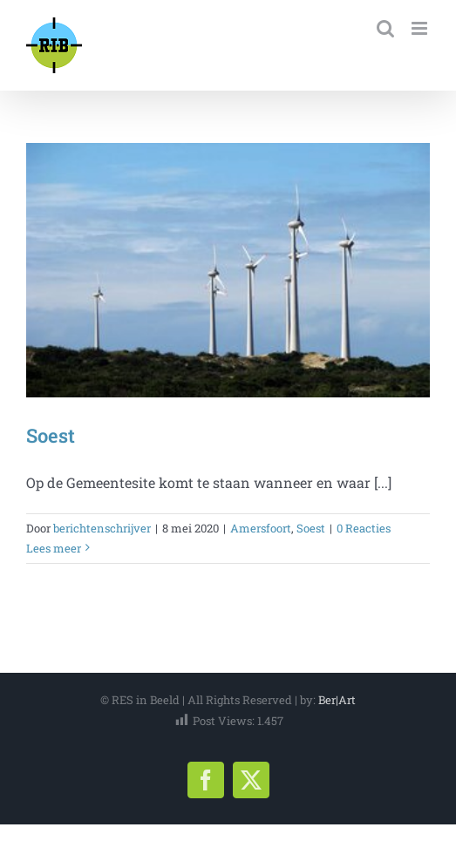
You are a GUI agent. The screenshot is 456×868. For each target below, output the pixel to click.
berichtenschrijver (102, 528)
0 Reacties (364, 528)
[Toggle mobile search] (385, 28)
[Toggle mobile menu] (421, 28)
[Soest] (228, 270)
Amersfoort (261, 528)
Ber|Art (337, 700)
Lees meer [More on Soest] (54, 548)
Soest (51, 435)
